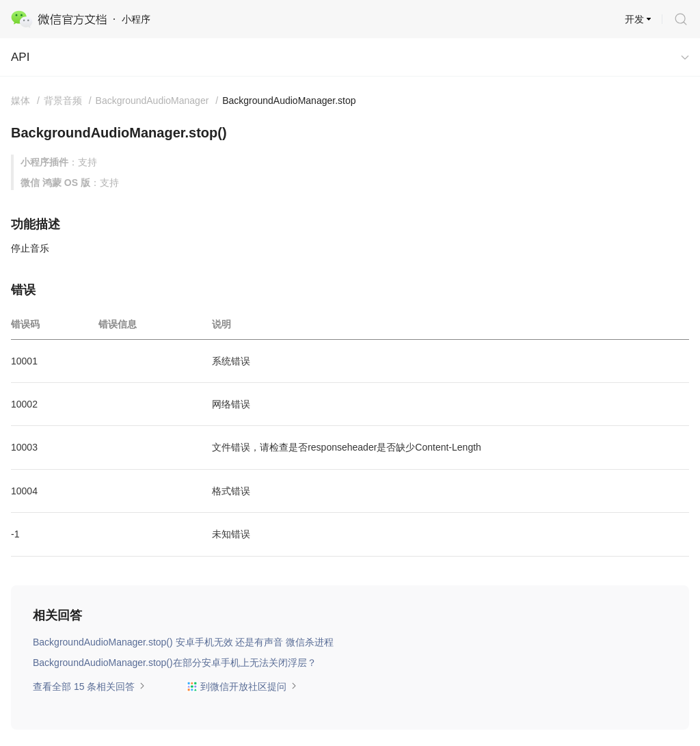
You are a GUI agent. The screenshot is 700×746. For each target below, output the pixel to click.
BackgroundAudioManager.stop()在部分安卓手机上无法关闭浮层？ (175, 663)
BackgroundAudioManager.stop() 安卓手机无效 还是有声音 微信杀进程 (183, 642)
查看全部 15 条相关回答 (89, 687)
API (20, 57)
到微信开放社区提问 (242, 687)
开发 (634, 19)
